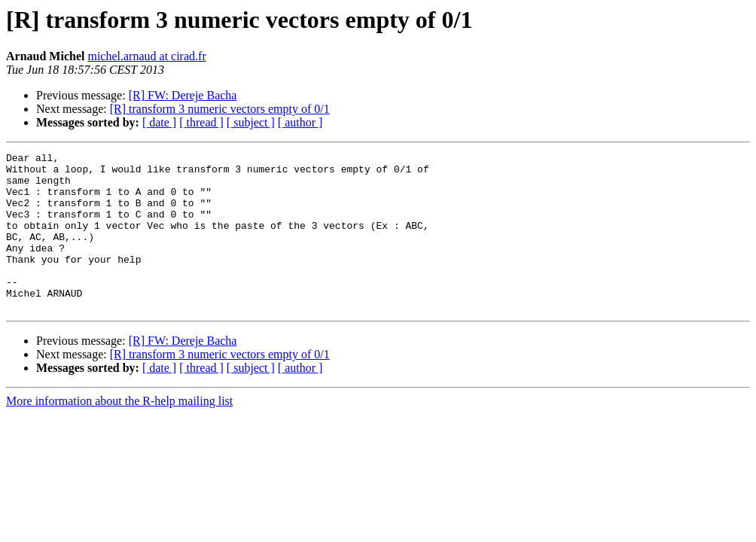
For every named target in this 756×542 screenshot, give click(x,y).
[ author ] (300, 122)
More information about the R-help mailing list (119, 432)
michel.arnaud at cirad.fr (146, 56)
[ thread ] (201, 122)
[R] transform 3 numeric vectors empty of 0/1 (220, 109)
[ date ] (159, 122)
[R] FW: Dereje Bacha (183, 95)
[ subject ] (251, 122)
